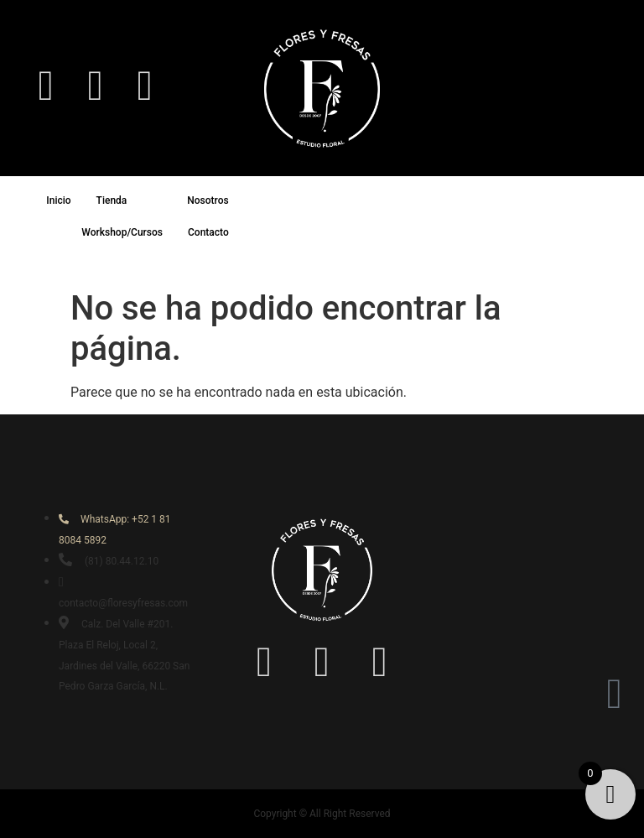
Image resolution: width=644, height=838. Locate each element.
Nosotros (223, 200)
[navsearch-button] (598, 86)
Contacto (208, 232)
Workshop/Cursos (122, 232)
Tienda (127, 200)
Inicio (58, 200)
